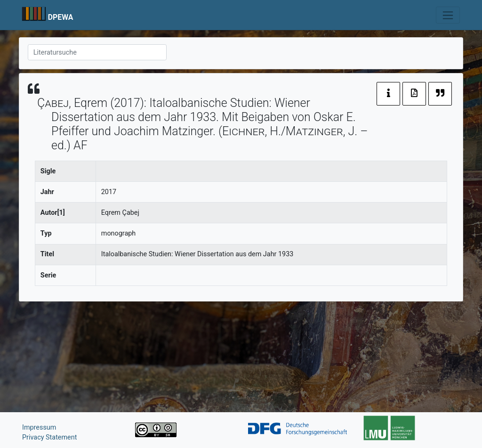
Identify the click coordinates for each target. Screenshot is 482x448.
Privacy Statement (49, 437)
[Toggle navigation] (448, 15)
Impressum (39, 428)
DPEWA (61, 17)
